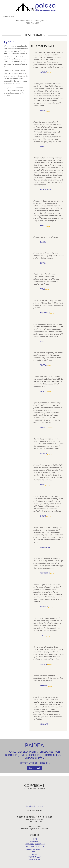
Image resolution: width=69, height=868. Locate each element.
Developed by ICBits (34, 806)
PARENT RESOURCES (34, 849)
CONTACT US (34, 859)
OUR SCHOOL (35, 842)
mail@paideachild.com (37, 829)
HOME (34, 839)
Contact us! (34, 768)
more (49, 73)
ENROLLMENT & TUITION (34, 847)
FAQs (34, 854)
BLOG (34, 852)
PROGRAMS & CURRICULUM (34, 844)
